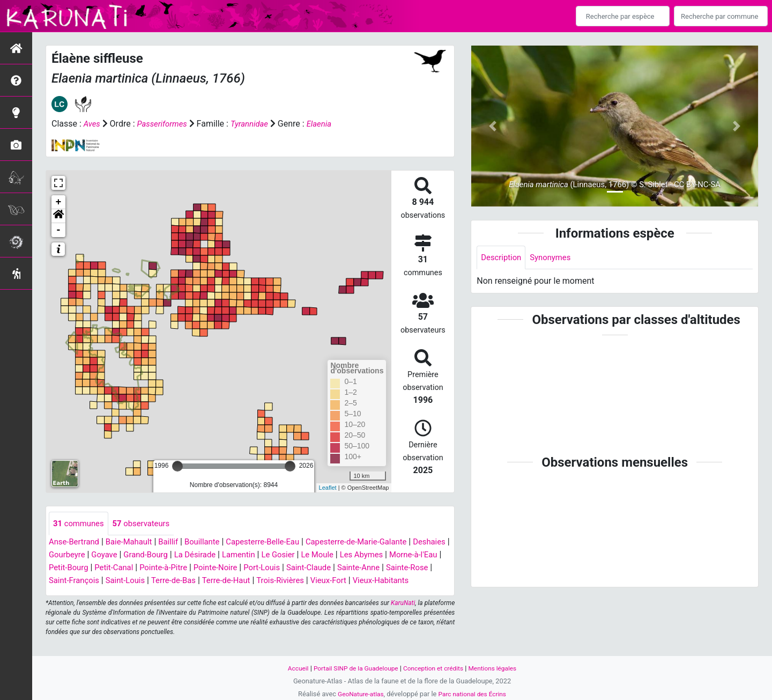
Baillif (177, 543)
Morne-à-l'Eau (79, 568)
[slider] (177, 466)
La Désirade (247, 555)
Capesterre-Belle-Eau (278, 543)
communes (80, 524)
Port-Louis (339, 568)
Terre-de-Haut (317, 581)
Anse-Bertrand (76, 543)
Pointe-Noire (289, 568)
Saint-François (154, 581)
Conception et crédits (436, 668)
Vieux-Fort (426, 581)
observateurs (147, 524)
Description (503, 258)
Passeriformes (165, 124)
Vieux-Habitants (79, 594)
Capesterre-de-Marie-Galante (378, 543)
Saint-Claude (389, 568)
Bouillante (213, 543)
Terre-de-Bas (260, 581)
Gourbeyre (110, 555)
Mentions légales (499, 668)
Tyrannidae (256, 124)
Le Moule (377, 555)
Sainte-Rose (97, 581)
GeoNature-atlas (358, 694)
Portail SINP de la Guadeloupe (352, 668)
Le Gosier (335, 555)
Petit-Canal (181, 568)
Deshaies (66, 555)
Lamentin (294, 555)
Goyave (150, 555)
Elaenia (328, 124)
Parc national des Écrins (474, 694)
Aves (92, 124)
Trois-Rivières (374, 581)
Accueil (291, 668)
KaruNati (403, 617)
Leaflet (328, 488)
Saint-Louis (208, 581)
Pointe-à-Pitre (234, 568)
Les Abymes (424, 555)
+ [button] (59, 202)
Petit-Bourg (132, 568)
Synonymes (555, 258)
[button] (58, 216)
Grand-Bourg (194, 555)
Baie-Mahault (135, 543)
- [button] (59, 230)
